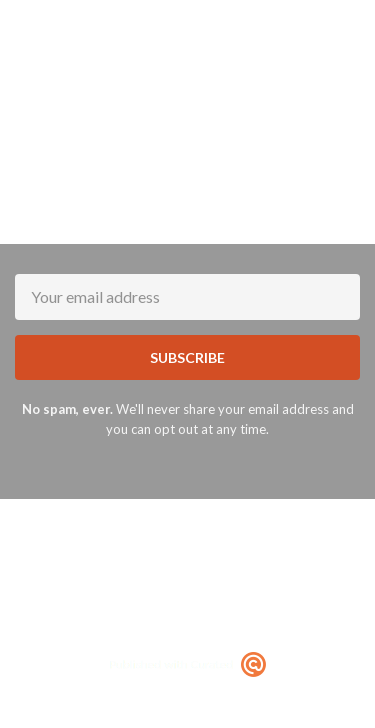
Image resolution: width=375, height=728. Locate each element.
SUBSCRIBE (187, 357)
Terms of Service (183, 627)
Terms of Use (251, 567)
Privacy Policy (323, 612)
